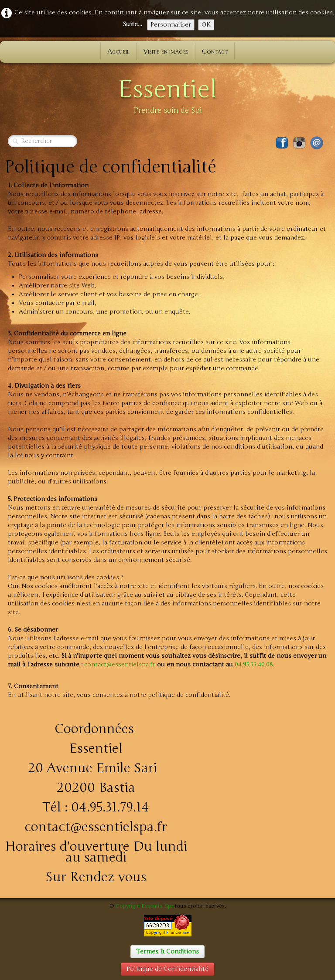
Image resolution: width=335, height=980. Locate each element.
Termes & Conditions (167, 951)
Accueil (118, 51)
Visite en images (166, 51)
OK (206, 25)
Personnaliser (171, 25)
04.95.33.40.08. (255, 664)
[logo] (167, 94)
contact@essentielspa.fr (120, 664)
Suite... (132, 24)
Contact (215, 51)
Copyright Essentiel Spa (145, 906)
